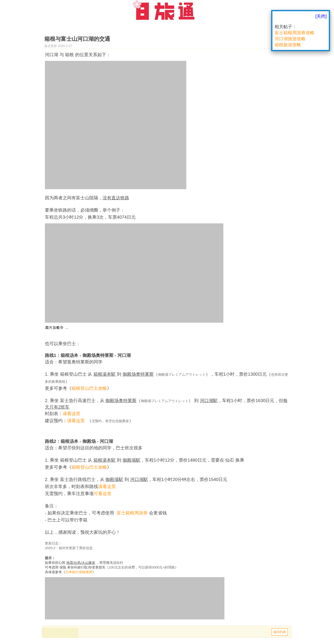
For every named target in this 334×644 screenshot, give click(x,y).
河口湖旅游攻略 (290, 39)
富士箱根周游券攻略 (294, 33)
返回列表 (280, 632)
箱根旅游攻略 (288, 45)
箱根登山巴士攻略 (89, 388)
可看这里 (103, 494)
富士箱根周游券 (132, 513)
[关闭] (321, 16)
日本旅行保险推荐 (79, 572)
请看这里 (71, 414)
